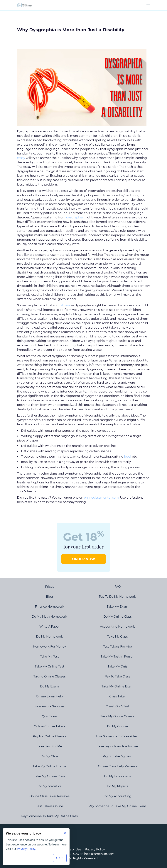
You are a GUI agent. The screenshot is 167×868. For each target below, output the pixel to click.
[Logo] (24, 5)
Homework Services (50, 706)
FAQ (118, 587)
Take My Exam (117, 607)
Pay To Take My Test (117, 756)
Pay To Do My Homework (117, 597)
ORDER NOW (84, 559)
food (127, 457)
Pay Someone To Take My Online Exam (117, 806)
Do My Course (117, 726)
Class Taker (118, 696)
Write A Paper (50, 627)
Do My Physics (118, 786)
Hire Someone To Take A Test (118, 736)
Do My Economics (117, 776)
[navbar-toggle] (148, 5)
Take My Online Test (50, 666)
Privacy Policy (95, 849)
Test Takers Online (50, 806)
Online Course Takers (50, 726)
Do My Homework (49, 637)
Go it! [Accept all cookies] (60, 858)
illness (66, 305)
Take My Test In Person (118, 656)
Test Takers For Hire (117, 647)
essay (21, 158)
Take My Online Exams (49, 766)
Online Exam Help (49, 696)
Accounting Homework (117, 627)
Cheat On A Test (118, 706)
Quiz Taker (50, 716)
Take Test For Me (50, 746)
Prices (50, 587)
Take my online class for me (117, 746)
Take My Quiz (117, 666)
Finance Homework (50, 607)
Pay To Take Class (117, 676)
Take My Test (49, 656)
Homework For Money (49, 647)
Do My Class (50, 756)
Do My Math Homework (49, 617)
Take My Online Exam (118, 686)
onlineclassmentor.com (101, 498)
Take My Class (118, 637)
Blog (49, 597)
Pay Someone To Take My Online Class (49, 816)
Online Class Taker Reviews (49, 796)
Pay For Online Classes (49, 736)
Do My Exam (49, 686)
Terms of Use (72, 849)
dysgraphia (74, 217)
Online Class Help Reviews (118, 766)
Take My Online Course (117, 716)
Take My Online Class (50, 776)
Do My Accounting (118, 796)
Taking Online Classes (50, 676)
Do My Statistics (50, 786)
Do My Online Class (118, 617)
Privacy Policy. (27, 849)
